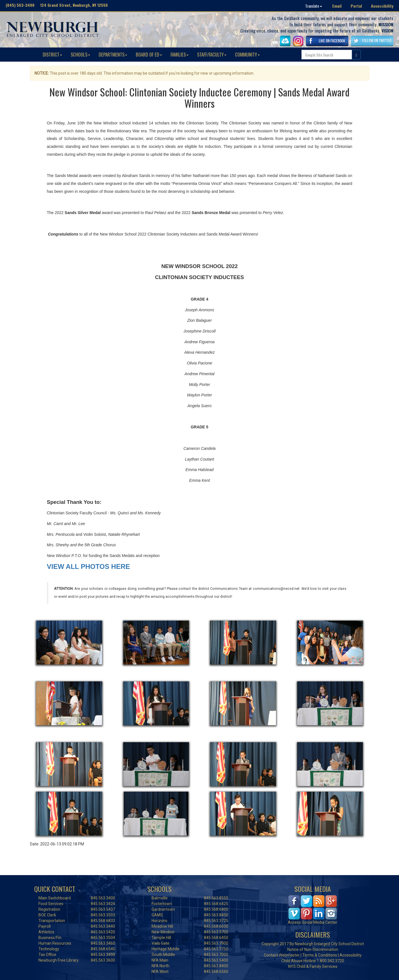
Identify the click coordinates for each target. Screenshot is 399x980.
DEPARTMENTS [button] (113, 54)
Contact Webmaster (282, 955)
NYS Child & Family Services (313, 966)
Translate (314, 6)
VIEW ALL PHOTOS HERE (89, 566)
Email (337, 6)
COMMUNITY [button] (247, 54)
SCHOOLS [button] (80, 54)
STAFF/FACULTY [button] (212, 54)
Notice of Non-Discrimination (313, 949)
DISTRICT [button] (52, 54)
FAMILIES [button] (180, 54)
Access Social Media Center (313, 922)
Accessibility (382, 6)
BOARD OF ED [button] (149, 54)
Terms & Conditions (320, 955)
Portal (356, 6)
